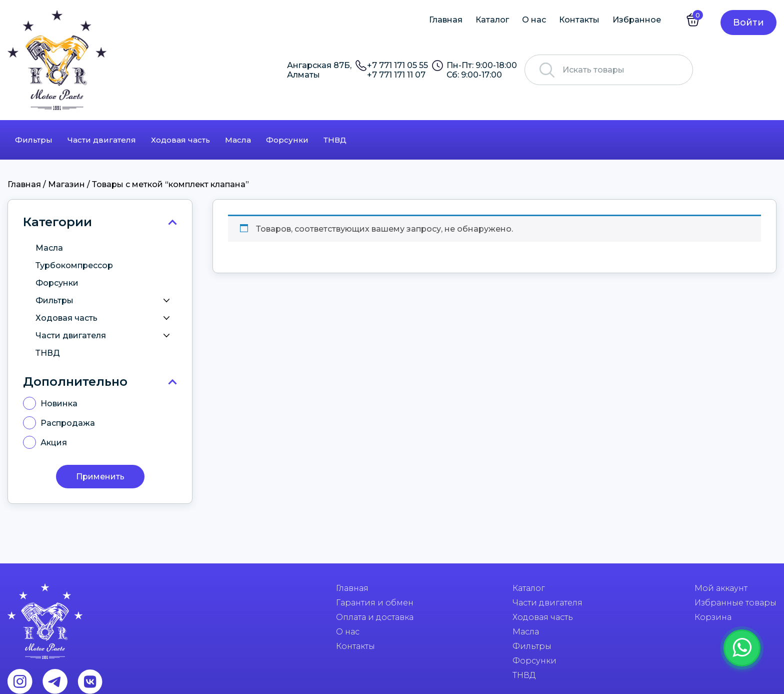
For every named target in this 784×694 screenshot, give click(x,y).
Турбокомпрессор (74, 265)
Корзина (713, 617)
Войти (748, 23)
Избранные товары (735, 603)
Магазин (66, 184)
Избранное (637, 20)
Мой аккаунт (721, 588)
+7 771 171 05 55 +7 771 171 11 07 (397, 70)
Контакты (579, 20)
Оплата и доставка (375, 617)
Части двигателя (102, 140)
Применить (100, 477)
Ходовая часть (180, 140)
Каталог (492, 20)
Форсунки (287, 140)
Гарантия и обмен (375, 603)
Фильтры (34, 140)
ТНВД (335, 140)
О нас (534, 20)
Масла (238, 140)
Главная (446, 20)
